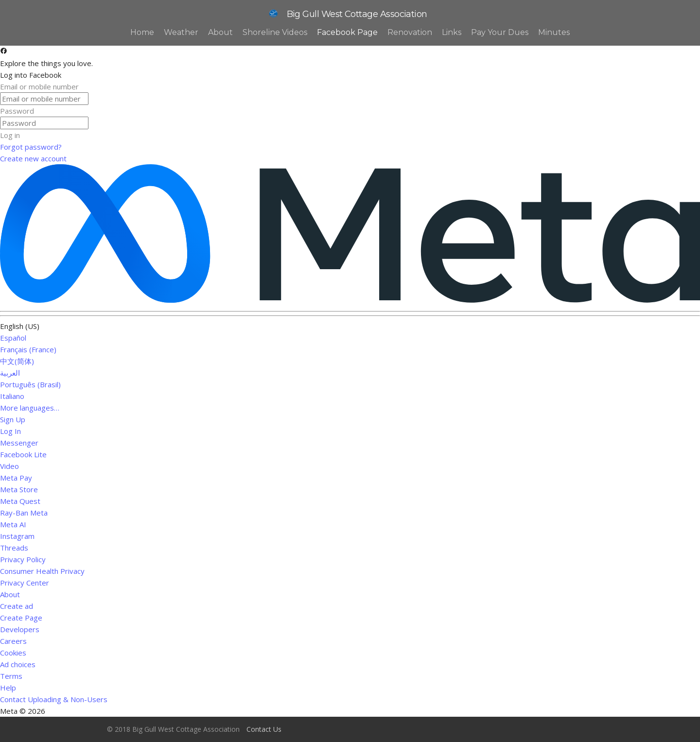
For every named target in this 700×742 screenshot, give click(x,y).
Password (17, 111)
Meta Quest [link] (20, 501)
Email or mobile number (39, 86)
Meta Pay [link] (16, 478)
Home (142, 32)
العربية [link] (10, 373)
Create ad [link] (17, 606)
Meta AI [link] (13, 524)
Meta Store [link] (19, 489)
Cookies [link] (13, 653)
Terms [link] (11, 676)
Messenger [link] (19, 443)
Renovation (410, 32)
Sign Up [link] (13, 419)
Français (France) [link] (28, 349)
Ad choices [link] (22, 664)
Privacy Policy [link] (23, 559)
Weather (181, 32)
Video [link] (9, 466)
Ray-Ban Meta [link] (24, 513)
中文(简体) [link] (17, 361)
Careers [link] (13, 641)
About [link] (10, 594)
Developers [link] (20, 629)
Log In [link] (10, 431)
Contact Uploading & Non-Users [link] (54, 699)
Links (452, 32)
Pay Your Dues (500, 32)
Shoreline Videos (275, 32)
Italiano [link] (12, 396)
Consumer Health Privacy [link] (42, 571)
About (220, 32)
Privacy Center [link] (25, 583)
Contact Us (264, 729)
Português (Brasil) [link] (30, 384)
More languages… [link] (30, 408)
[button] (350, 135)
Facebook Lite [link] (23, 454)
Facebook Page (347, 32)
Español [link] (13, 338)
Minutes (554, 32)
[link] (350, 147)
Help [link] (8, 688)
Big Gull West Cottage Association (346, 14)
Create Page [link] (21, 618)
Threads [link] (14, 548)
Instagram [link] (17, 536)
